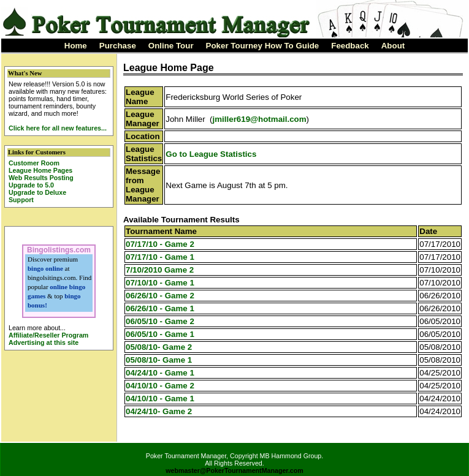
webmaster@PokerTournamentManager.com (235, 470)
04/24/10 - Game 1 (160, 373)
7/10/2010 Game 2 (160, 270)
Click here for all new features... (58, 128)
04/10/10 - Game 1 (160, 399)
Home (76, 46)
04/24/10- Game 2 (159, 411)
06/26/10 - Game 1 (160, 308)
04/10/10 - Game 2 (160, 386)
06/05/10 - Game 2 (160, 321)
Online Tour (171, 46)
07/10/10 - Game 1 (160, 283)
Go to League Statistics (211, 154)
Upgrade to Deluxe (37, 192)
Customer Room (34, 163)
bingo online (45, 268)
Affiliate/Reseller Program (48, 335)
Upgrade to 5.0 (31, 185)
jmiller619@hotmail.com (260, 119)
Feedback (350, 46)
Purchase (118, 46)
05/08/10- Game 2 (159, 347)
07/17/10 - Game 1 (160, 257)
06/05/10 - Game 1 (160, 334)
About (393, 46)
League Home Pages (40, 170)
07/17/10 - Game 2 (160, 244)
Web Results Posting (41, 178)
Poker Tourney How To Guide (263, 46)
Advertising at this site (44, 342)
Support (21, 200)
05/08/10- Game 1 (159, 360)
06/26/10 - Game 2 (160, 296)
